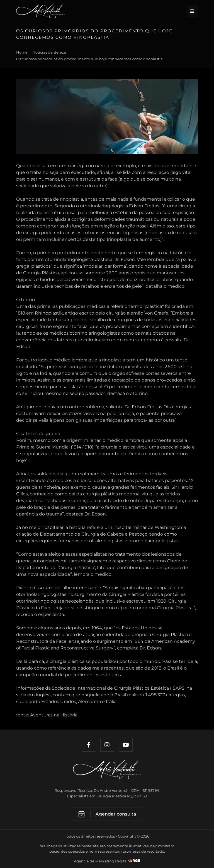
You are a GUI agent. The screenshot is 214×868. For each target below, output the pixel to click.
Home (22, 52)
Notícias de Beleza (50, 52)
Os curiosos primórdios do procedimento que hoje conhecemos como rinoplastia (89, 59)
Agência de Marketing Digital (101, 861)
